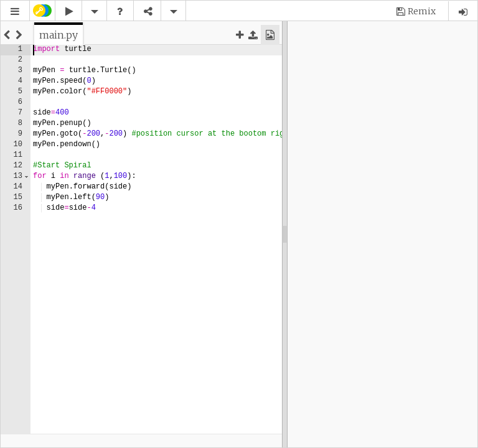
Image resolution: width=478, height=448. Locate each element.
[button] (15, 12)
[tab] (59, 35)
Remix (422, 11)
